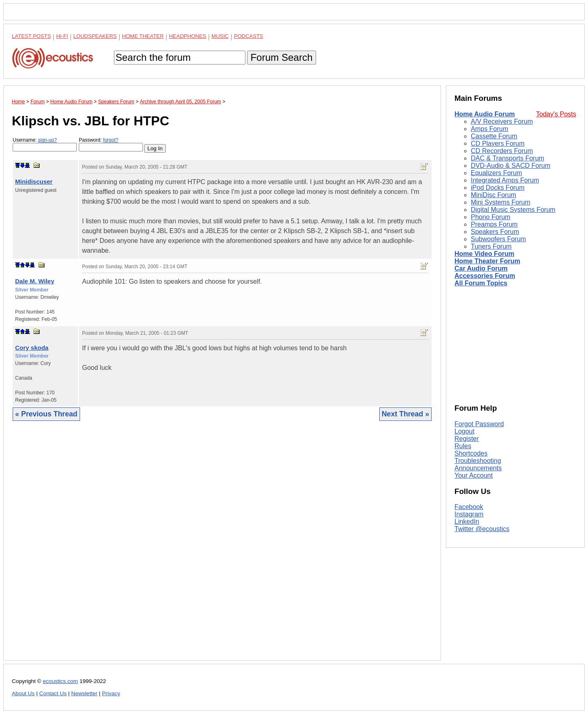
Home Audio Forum (485, 114)
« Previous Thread (46, 414)
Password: (111, 144)
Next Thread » (405, 414)
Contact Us (53, 693)
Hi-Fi (62, 36)
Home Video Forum (484, 254)
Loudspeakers (95, 36)
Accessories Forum (485, 276)
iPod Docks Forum (498, 188)
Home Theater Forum (487, 261)
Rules (463, 446)
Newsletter (84, 693)
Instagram (469, 514)
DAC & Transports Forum (508, 158)
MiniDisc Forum (493, 195)
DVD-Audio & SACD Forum (511, 166)
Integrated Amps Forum (505, 180)
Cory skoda (32, 348)
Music (220, 36)
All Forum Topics (481, 283)
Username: (45, 144)
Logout (464, 431)
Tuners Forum (491, 246)
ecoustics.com (60, 681)
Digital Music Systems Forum (513, 210)
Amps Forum (490, 129)
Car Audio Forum (481, 268)
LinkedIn (467, 522)
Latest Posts (31, 36)
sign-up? (47, 140)
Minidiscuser (34, 181)
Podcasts (249, 36)
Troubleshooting (478, 461)
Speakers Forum (495, 232)
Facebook (469, 507)
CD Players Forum (498, 143)
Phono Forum (491, 217)
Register (467, 439)
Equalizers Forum (496, 173)
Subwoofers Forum (498, 239)
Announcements (478, 468)
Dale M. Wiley (35, 281)
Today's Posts (556, 114)
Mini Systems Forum (501, 202)
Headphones (188, 36)
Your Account (474, 475)
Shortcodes (471, 453)
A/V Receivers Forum (502, 121)
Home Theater (143, 36)
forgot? (110, 140)
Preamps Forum (494, 224)
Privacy (111, 693)
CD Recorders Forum (502, 151)
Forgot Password (479, 424)
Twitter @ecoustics (482, 529)
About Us (23, 693)
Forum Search (281, 57)
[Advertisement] (222, 547)
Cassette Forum (494, 136)
